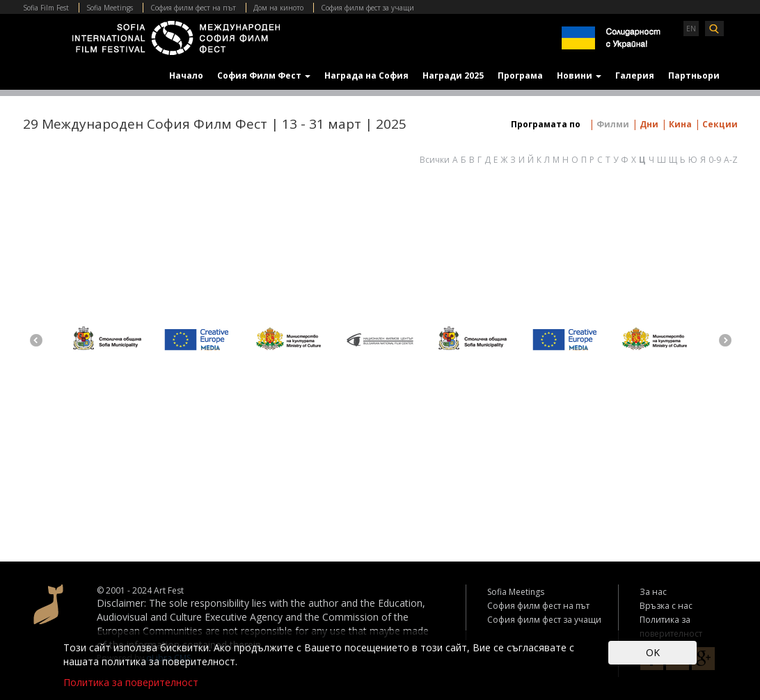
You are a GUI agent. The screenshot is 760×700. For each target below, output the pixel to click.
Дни (648, 124)
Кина (679, 124)
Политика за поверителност (131, 682)
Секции (719, 124)
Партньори (694, 75)
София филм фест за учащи (367, 8)
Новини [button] (579, 75)
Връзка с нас (666, 606)
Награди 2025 (453, 75)
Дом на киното (278, 8)
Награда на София (366, 75)
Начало (186, 75)
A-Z (731, 160)
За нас (653, 592)
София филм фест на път (193, 8)
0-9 (715, 160)
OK (653, 652)
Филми (612, 124)
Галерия (635, 75)
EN (691, 29)
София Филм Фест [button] (264, 75)
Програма (520, 75)
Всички (435, 160)
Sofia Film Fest (46, 8)
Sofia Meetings (110, 8)
